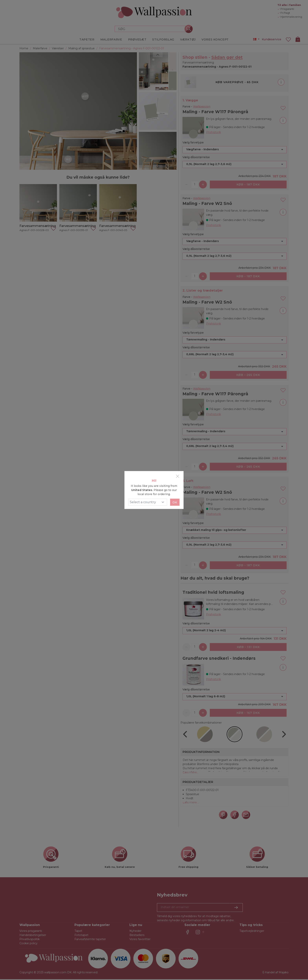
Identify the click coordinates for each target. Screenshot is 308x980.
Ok (175, 502)
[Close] (178, 476)
